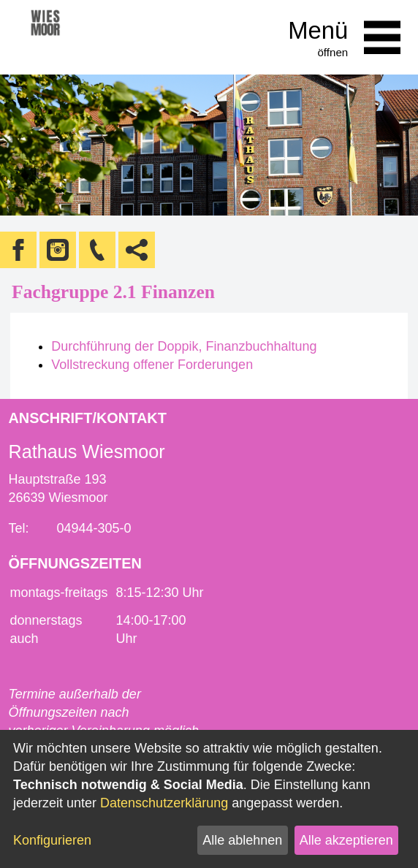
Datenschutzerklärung (164, 803)
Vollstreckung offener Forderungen (152, 365)
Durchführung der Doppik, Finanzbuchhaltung (184, 346)
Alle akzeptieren (346, 840)
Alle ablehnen (242, 840)
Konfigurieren (52, 840)
